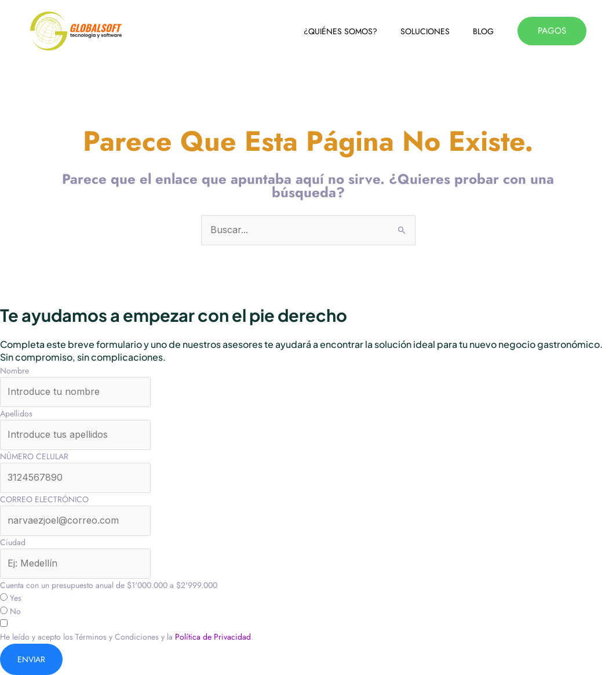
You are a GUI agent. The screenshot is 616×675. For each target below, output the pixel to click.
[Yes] (4, 597)
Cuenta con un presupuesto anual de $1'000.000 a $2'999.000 (109, 585)
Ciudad (13, 542)
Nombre (14, 371)
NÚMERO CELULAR (34, 456)
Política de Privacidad (213, 637)
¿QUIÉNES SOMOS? (340, 31)
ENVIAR (31, 659)
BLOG (483, 31)
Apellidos (16, 413)
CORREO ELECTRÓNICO (44, 499)
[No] (4, 610)
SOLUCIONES (425, 31)
